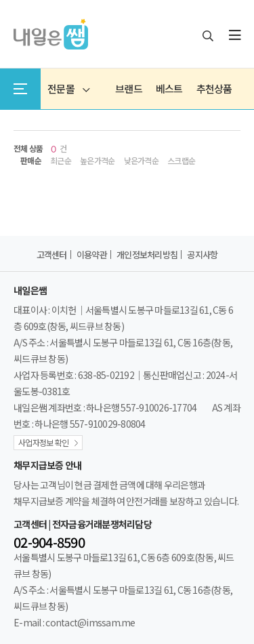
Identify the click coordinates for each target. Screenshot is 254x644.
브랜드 (129, 88)
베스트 (169, 88)
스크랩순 (181, 161)
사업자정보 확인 (43, 442)
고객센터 (52, 255)
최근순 (61, 161)
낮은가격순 (141, 161)
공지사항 (202, 255)
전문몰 (68, 88)
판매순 (31, 161)
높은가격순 (97, 161)
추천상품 (214, 88)
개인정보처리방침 (147, 255)
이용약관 (92, 255)
